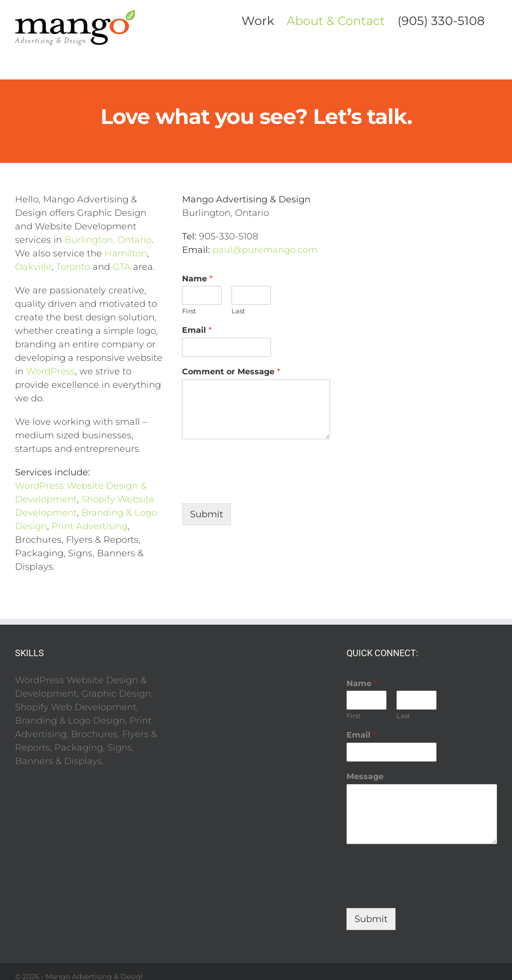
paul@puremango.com (265, 250)
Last (238, 311)
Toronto (73, 267)
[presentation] (258, 487)
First (189, 311)
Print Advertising (89, 526)
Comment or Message (231, 372)
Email (197, 330)
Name (197, 279)
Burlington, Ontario (108, 240)
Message (365, 776)
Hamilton (126, 253)
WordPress (50, 371)
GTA (121, 267)
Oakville (33, 267)
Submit (206, 514)
